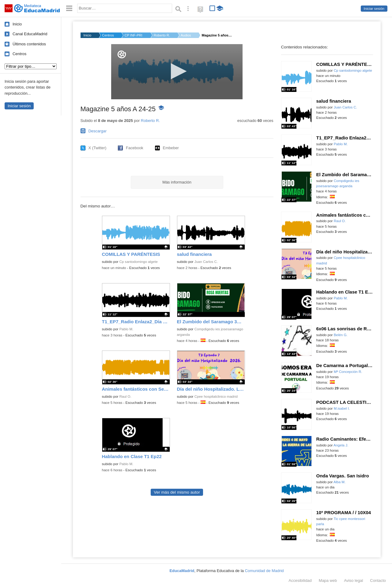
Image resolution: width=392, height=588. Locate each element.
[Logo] (122, 54)
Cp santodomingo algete (139, 262)
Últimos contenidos (29, 44)
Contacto (378, 580)
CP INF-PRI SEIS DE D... (134, 35)
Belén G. (341, 335)
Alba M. (339, 482)
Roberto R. (162, 35)
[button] (177, 71)
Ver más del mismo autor (177, 492)
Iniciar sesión (374, 9)
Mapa (328, 580)
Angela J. (341, 445)
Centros (19, 54)
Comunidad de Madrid (264, 571)
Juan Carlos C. (206, 262)
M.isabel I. (342, 408)
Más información (177, 182)
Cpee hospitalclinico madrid (216, 396)
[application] (177, 72)
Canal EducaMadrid (30, 34)
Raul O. (125, 396)
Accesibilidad (300, 580)
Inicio (17, 24)
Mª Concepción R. (348, 372)
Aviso (353, 580)
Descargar (98, 131)
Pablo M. (126, 329)
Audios (186, 35)
